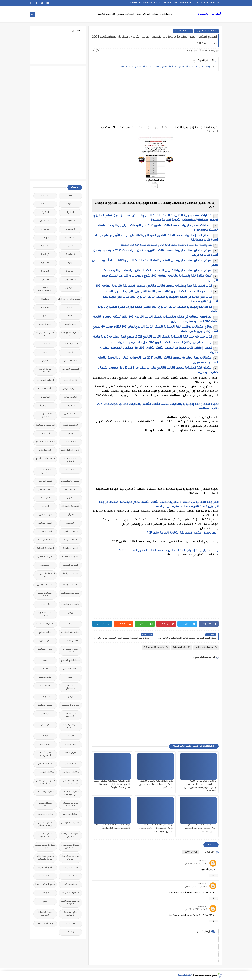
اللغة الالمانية (45, 523)
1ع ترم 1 (70, 213)
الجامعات (45, 397)
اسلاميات (45, 344)
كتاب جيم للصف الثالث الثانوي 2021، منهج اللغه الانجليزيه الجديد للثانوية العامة (158, 292)
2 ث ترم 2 (70, 229)
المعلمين (45, 565)
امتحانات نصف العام (45, 595)
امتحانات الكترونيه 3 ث (156, 648)
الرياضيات (70, 434)
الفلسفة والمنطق (70, 507)
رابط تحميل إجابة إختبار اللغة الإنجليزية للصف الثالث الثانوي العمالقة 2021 (168, 551)
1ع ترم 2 (45, 213)
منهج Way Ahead (70, 893)
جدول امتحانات (45, 649)
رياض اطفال (167, 14)
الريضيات (45, 434)
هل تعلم (70, 924)
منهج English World (45, 885)
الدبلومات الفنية (70, 425)
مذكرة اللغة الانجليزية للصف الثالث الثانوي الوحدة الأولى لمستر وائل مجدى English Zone (112, 785)
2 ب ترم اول (45, 221)
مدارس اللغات (70, 753)
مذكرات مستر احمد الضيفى (70, 836)
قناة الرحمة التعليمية (70, 715)
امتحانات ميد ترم (45, 585)
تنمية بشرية (45, 641)
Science (70, 308)
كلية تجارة (45, 725)
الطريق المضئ (210, 14)
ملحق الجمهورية (45, 868)
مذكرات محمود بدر (70, 823)
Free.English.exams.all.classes (69, 299)
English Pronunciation (45, 290)
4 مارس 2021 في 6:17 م (196, 910)
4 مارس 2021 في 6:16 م (196, 887)
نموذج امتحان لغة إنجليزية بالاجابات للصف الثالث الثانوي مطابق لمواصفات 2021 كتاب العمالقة (166, 245)
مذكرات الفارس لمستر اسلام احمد (70, 782)
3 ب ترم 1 (45, 246)
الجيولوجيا (45, 406)
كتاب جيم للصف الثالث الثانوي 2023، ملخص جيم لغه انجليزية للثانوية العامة (201, 828)
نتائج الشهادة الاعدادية (70, 914)
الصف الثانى (70, 470)
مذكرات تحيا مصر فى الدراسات (70, 794)
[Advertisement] (155, 98)
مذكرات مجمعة (45, 815)
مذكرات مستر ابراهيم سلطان (45, 824)
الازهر (45, 353)
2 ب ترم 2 (70, 221)
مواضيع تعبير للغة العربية (70, 903)
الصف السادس (45, 490)
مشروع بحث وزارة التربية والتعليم (45, 858)
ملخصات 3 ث (70, 885)
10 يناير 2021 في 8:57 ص (196, 864)
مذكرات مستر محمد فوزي (45, 847)
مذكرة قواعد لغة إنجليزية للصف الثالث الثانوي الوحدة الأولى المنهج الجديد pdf (156, 785)
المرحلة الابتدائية (70, 557)
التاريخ (45, 361)
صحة (45, 669)
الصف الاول (70, 442)
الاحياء (70, 353)
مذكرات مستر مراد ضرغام (70, 858)
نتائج (45, 901)
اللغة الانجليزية (183, 31)
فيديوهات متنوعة (70, 705)
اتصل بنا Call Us (170, 3)
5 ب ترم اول (70, 280)
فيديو (70, 697)
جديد (45, 661)
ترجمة (70, 624)
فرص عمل (45, 686)
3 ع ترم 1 (70, 263)
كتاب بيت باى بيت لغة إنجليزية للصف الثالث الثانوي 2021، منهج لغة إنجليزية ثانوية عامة (153, 337)
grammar (45, 308)
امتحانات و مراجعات (70, 605)
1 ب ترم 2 (45, 196)
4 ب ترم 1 (45, 263)
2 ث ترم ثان (70, 238)
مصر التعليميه (70, 868)
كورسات (70, 736)
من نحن (198, 3)
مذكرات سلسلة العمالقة (70, 805)
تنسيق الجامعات (70, 641)
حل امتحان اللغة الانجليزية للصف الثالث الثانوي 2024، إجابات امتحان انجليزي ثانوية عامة (156, 828)
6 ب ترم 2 (45, 280)
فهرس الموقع (186, 3)
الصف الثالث (45, 451)
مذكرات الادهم (45, 764)
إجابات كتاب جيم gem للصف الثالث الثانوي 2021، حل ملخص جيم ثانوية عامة (161, 343)
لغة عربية (45, 745)
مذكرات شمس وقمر (45, 805)
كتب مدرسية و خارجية (70, 726)
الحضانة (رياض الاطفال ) (45, 416)
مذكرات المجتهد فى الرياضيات (45, 782)
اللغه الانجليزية (70, 549)
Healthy (45, 299)
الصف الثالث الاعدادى (70, 460)
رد (213, 875)
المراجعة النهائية (106, 14)
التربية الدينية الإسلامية (45, 371)
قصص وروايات (45, 705)
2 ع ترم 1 (45, 238)
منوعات (45, 893)
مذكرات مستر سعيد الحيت (45, 836)
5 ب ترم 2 (45, 271)
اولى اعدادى (45, 605)
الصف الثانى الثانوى (70, 481)
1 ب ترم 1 (70, 196)
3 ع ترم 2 (45, 255)
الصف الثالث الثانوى (206, 31)
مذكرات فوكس (70, 815)
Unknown (203, 861)
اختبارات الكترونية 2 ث (70, 334)
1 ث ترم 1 (70, 204)
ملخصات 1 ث (70, 876)
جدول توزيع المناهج (70, 661)
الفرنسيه (45, 498)
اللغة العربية (70, 540)
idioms (70, 316)
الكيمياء (70, 523)
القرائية (70, 515)
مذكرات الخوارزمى (70, 773)
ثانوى (139, 14)
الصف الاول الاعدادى (45, 442)
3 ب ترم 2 (70, 255)
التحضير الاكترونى (70, 369)
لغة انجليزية (70, 745)
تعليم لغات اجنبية (45, 624)
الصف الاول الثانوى (70, 451)
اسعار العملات (70, 344)
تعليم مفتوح (45, 633)
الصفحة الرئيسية (212, 3)
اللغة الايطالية (45, 532)
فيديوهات (45, 697)
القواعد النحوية (45, 515)
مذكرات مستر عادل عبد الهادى (70, 847)
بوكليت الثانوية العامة (45, 614)
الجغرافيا (70, 406)
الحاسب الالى (70, 414)
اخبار (45, 316)
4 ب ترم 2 (70, 271)
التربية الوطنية (70, 381)
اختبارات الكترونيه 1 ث (45, 334)
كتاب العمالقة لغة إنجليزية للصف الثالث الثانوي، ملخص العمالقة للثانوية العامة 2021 (154, 286)
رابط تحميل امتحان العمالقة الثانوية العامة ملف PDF (183, 533)
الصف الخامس (45, 481)
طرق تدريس (45, 677)
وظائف (70, 932)
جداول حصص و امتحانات (70, 651)
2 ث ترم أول (45, 229)
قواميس (45, 714)
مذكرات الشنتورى (45, 773)
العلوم (70, 498)
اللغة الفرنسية (45, 540)
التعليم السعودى (45, 381)
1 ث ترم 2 (45, 204)
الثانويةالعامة (70, 397)
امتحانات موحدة (70, 585)
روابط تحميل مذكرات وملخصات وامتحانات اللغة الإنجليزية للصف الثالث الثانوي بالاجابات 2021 (166, 67)
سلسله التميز (70, 669)
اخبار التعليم (70, 325)
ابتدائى (155, 14)
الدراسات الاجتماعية (45, 425)
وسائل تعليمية (45, 924)
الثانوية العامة (45, 389)
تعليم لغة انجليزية (70, 633)
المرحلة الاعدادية (45, 557)
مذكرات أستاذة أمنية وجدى (45, 754)
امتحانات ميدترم (126, 14)
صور (70, 677)
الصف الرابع (70, 490)
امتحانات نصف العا (70, 593)
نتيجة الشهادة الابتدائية (45, 914)
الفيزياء (45, 507)
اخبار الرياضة (45, 325)
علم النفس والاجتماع (70, 687)
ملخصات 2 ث (45, 876)
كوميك (45, 736)
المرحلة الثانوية (70, 565)
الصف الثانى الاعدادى (45, 472)
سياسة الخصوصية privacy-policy (145, 3)
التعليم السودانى (70, 389)
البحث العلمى (70, 361)
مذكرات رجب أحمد (45, 792)
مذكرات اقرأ (70, 764)
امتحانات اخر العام (70, 574)
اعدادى (147, 14)
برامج (70, 613)
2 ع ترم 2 (70, 246)
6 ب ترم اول (70, 288)
